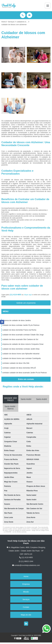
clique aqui (28, 295)
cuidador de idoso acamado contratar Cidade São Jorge (23, 335)
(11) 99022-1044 (26, 561)
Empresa (26, 584)
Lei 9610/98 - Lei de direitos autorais (15, 532)
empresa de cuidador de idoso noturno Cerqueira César (23, 344)
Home (26, 576)
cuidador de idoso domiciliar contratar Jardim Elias (21, 349)
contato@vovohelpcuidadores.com (26, 565)
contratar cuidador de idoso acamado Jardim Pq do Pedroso (25, 373)
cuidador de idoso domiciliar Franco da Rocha (19, 330)
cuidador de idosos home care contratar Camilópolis (22, 358)
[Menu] (48, 6)
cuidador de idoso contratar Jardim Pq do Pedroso (21, 325)
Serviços (26, 599)
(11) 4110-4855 (16, 295)
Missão (26, 592)
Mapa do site (26, 615)
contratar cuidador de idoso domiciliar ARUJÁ (19, 368)
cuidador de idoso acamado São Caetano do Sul (20, 339)
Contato (26, 607)
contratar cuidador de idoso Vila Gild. (16, 363)
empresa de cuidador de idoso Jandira (17, 320)
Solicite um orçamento (26, 303)
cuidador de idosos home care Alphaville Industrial (21, 354)
